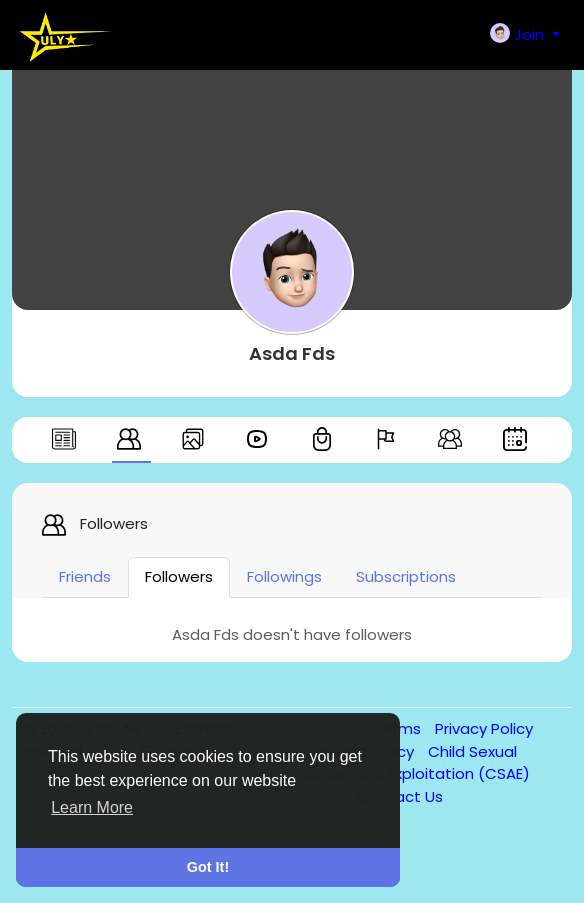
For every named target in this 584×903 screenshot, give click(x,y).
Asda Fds (292, 353)
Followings (284, 576)
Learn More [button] (92, 807)
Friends (85, 576)
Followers (179, 576)
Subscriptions (406, 576)
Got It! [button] (208, 867)
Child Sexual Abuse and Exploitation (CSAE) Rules (417, 774)
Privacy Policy (484, 728)
